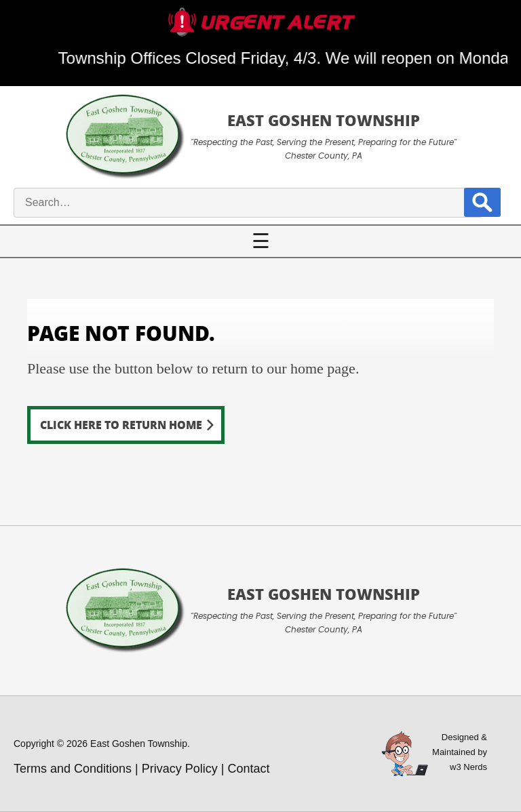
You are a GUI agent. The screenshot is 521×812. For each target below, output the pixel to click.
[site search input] (248, 203)
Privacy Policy (180, 769)
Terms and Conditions (73, 769)
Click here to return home (121, 425)
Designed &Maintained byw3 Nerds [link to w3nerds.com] (460, 752)
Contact (249, 769)
